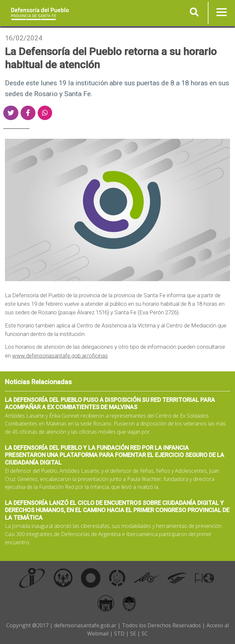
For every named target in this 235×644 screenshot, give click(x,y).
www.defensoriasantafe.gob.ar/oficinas (60, 356)
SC (145, 634)
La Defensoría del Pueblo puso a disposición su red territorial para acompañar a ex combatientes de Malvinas (110, 404)
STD (119, 634)
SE (133, 634)
